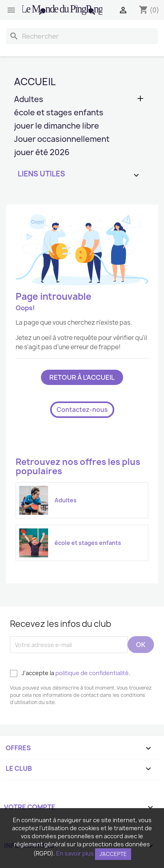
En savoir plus (75, 853)
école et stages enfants (59, 113)
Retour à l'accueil (82, 377)
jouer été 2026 (42, 153)
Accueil (35, 82)
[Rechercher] (82, 36)
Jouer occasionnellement (62, 140)
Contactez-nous (82, 410)
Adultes (29, 100)
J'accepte (113, 854)
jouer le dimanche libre (57, 126)
